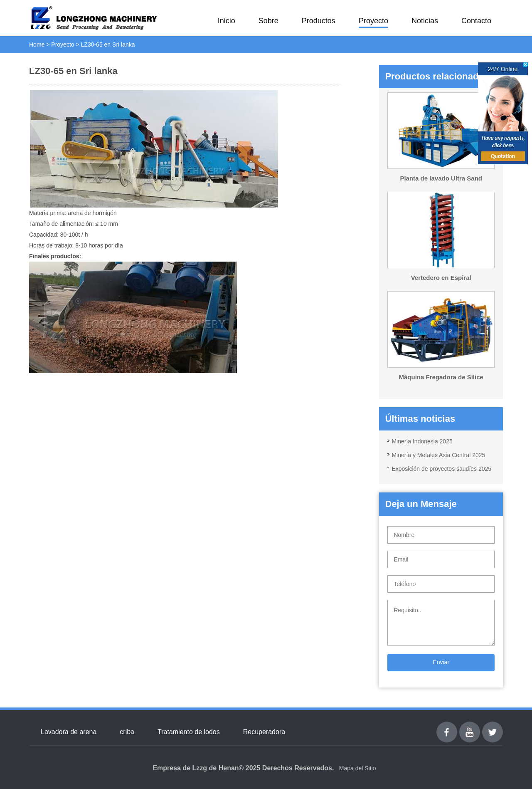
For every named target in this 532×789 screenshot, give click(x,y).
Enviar (441, 662)
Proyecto (373, 21)
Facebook (447, 726)
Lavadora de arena (69, 732)
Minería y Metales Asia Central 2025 (438, 455)
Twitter (492, 726)
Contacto (476, 21)
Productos (319, 21)
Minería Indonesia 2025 (422, 441)
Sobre (268, 21)
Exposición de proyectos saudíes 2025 (441, 469)
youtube (470, 726)
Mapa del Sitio (358, 768)
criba (127, 732)
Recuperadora (264, 732)
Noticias (425, 21)
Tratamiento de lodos (189, 732)
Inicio (227, 21)
